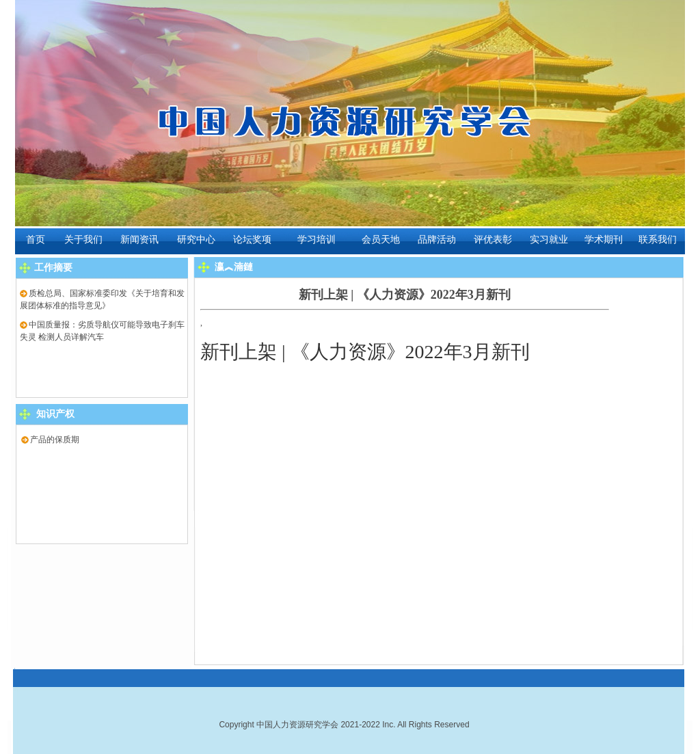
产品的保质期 (50, 440)
